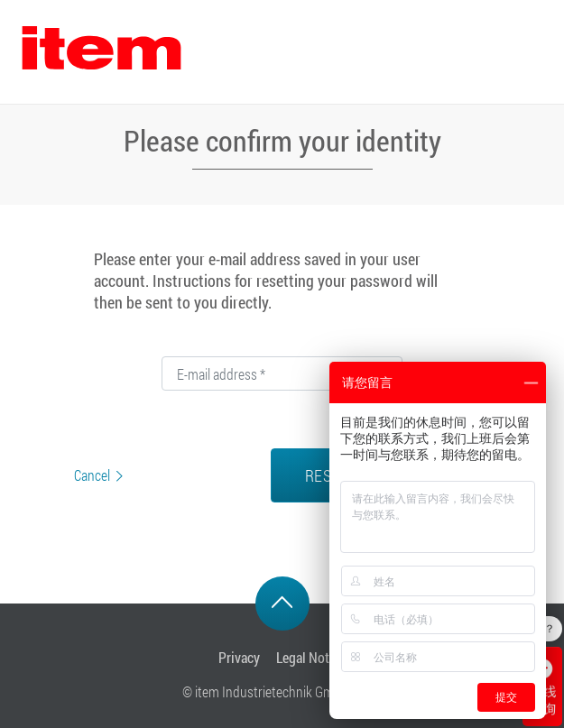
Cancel (92, 475)
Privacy (239, 657)
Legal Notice (311, 657)
